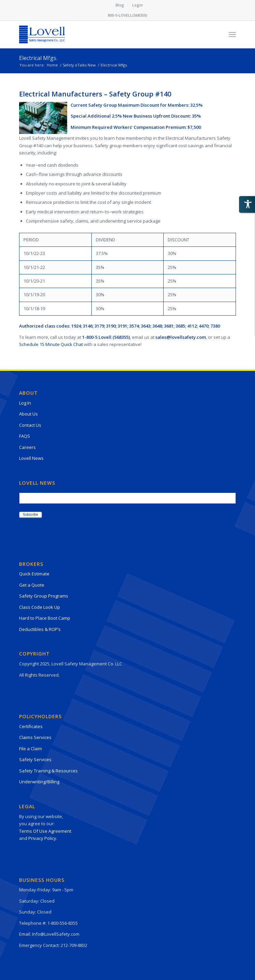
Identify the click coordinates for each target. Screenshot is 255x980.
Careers (27, 447)
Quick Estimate (34, 574)
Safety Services (35, 759)
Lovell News (31, 458)
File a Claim (31, 749)
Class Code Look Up (40, 607)
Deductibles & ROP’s (40, 629)
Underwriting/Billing (39, 782)
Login (138, 5)
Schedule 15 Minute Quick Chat (51, 344)
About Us (28, 414)
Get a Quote (32, 585)
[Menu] (232, 34)
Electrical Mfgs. (38, 58)
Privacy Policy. (43, 838)
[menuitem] (120, 5)
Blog (120, 5)
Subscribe (30, 515)
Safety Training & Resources (48, 771)
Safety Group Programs (44, 596)
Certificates (31, 726)
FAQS (25, 436)
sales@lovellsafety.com (181, 337)
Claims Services (35, 737)
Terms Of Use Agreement (45, 831)
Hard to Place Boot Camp (45, 618)
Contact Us (30, 425)
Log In (25, 403)
